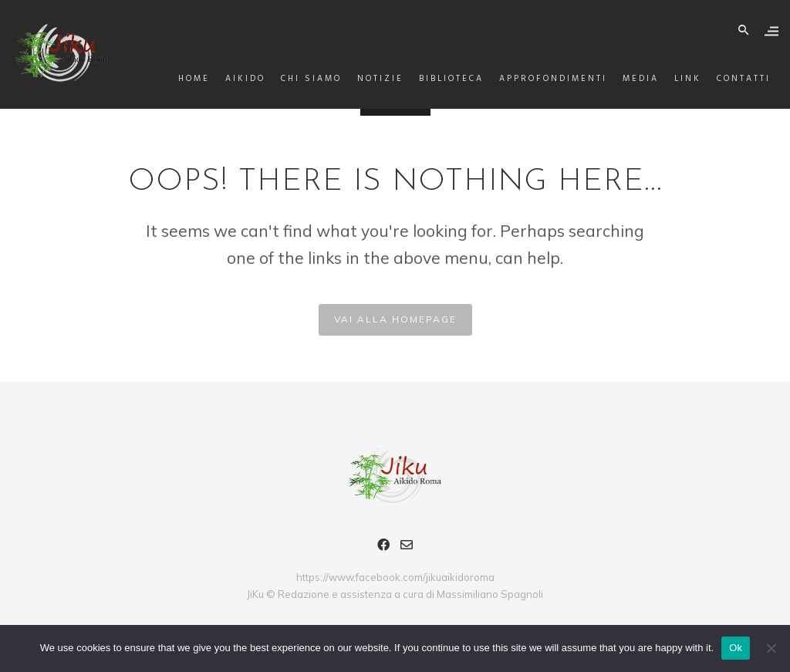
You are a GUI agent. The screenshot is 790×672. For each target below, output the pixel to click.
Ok (736, 648)
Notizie (369, 79)
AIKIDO (234, 79)
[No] (771, 648)
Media (629, 79)
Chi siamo (300, 79)
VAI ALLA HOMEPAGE (395, 319)
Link (676, 79)
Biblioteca (440, 79)
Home (182, 79)
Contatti (732, 79)
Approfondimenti (542, 79)
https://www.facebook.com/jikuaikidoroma (395, 577)
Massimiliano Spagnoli (490, 594)
